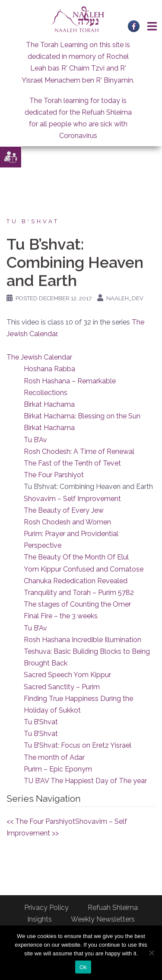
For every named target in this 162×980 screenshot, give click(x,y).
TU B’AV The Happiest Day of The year (85, 781)
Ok (83, 967)
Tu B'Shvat (33, 221)
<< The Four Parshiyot (41, 821)
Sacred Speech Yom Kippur (67, 675)
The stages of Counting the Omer (77, 604)
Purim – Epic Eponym (58, 769)
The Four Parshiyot (54, 475)
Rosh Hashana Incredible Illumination (83, 640)
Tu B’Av (35, 440)
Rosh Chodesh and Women (67, 522)
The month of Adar (54, 757)
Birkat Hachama (49, 404)
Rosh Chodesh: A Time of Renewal (79, 451)
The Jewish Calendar (39, 357)
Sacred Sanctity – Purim (62, 687)
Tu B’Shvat (41, 722)
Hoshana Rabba (49, 369)
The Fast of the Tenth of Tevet (72, 463)
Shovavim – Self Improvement (72, 499)
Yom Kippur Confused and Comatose (84, 569)
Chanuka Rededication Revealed (76, 581)
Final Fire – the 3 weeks (61, 616)
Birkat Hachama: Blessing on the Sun (82, 416)
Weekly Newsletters (103, 919)
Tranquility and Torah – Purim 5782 (79, 593)
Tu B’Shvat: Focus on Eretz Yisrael (78, 745)
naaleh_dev (125, 298)
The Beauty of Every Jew (64, 510)
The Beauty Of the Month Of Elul (76, 557)
